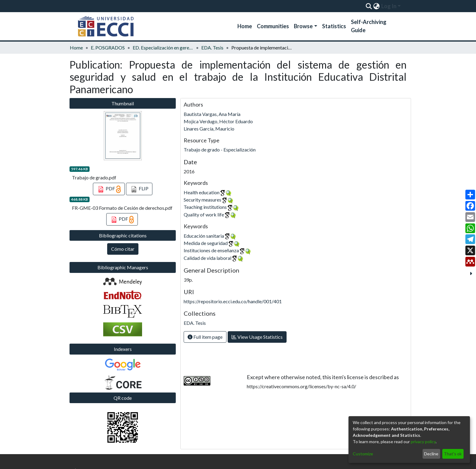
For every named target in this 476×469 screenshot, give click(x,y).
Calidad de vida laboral (207, 258)
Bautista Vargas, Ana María (212, 114)
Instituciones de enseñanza (211, 250)
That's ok (453, 454)
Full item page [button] (205, 337)
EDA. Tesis (212, 48)
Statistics (334, 26)
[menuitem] (376, 6)
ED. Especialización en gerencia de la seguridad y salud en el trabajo (163, 48)
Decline (431, 454)
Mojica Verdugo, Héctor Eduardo (218, 121)
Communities (273, 26)
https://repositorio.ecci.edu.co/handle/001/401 (233, 301)
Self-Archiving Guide (369, 26)
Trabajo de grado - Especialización (220, 150)
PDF (109, 189)
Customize (363, 454)
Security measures (202, 200)
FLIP (139, 189)
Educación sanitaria (204, 236)
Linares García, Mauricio (209, 129)
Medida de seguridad (206, 243)
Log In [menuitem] (389, 6)
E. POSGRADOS (108, 48)
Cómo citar (123, 249)
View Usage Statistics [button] (257, 337)
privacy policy (423, 442)
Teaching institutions (205, 207)
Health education (202, 192)
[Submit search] (369, 6)
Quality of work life (204, 214)
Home (245, 26)
